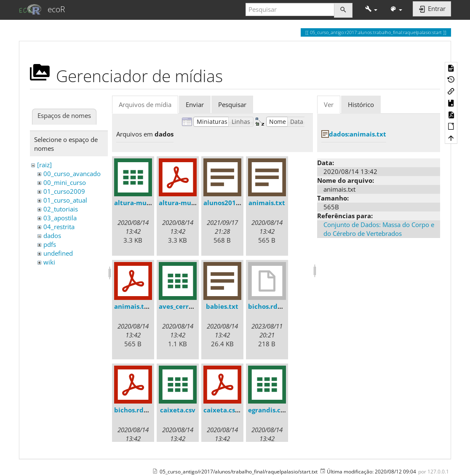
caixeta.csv (178, 410)
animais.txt (267, 203)
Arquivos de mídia (145, 104)
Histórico (361, 104)
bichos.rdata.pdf (140, 410)
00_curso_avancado (72, 174)
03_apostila (60, 218)
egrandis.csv (268, 410)
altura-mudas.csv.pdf (193, 203)
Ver (329, 104)
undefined (58, 253)
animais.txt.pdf (139, 306)
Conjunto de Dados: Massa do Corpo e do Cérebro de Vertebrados (379, 229)
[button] (371, 9)
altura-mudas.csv (142, 203)
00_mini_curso (65, 182)
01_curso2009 (64, 191)
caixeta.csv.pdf (227, 410)
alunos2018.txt (227, 203)
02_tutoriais (61, 209)
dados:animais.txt (358, 134)
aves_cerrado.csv (186, 306)
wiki (49, 262)
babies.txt (222, 306)
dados (52, 235)
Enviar (195, 104)
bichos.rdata (268, 306)
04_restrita (59, 227)
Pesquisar (232, 104)
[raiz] (44, 165)
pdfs (50, 244)
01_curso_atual (65, 200)
